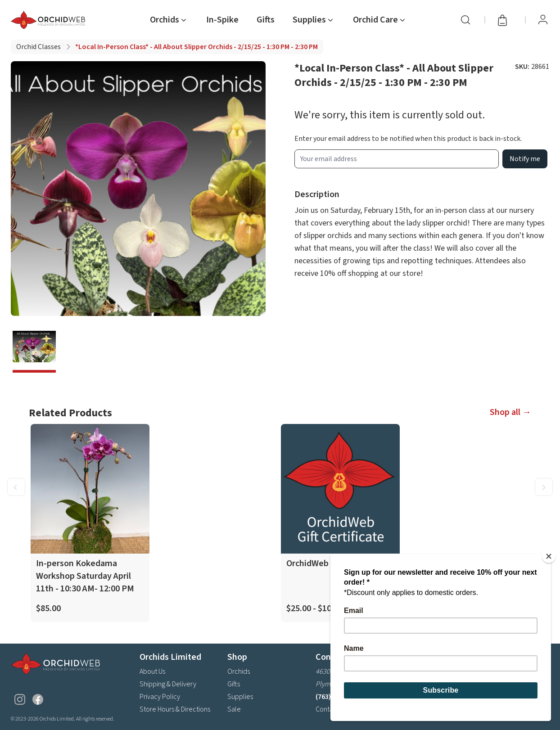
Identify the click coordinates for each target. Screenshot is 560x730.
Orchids (239, 671)
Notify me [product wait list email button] (525, 159)
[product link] (90, 523)
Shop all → (510, 412)
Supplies (240, 697)
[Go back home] (50, 20)
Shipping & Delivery (168, 684)
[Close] (549, 556)
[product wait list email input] (397, 159)
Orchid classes (38, 47)
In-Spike (222, 20)
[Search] (465, 20)
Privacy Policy (160, 697)
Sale (234, 709)
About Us (152, 671)
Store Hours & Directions (175, 709)
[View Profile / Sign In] (543, 20)
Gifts (266, 20)
